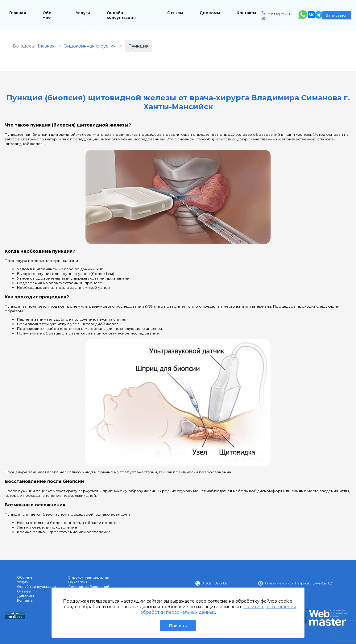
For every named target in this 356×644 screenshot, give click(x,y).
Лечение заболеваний (89, 587)
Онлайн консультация (121, 15)
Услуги (83, 13)
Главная (18, 13)
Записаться (337, 15)
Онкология (78, 582)
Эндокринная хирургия (89, 578)
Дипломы (210, 13)
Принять (178, 626)
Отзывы (175, 13)
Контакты (246, 13)
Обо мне (47, 15)
